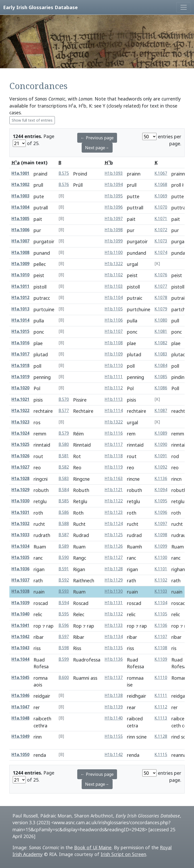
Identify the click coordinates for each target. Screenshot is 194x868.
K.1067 (161, 173)
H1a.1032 (20, 524)
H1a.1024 (20, 433)
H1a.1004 (20, 207)
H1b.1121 (114, 490)
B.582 (64, 467)
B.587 (64, 535)
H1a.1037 (20, 580)
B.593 (64, 591)
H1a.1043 (20, 648)
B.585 (64, 501)
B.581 (64, 456)
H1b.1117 (114, 444)
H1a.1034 (20, 546)
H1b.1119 (114, 467)
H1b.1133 (114, 625)
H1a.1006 (20, 230)
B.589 (64, 546)
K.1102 (161, 580)
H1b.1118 (114, 456)
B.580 (64, 444)
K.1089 (161, 433)
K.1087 (161, 411)
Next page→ (97, 148)
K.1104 (161, 603)
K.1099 (161, 546)
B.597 (64, 637)
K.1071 (161, 219)
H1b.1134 (114, 637)
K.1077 (161, 286)
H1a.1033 (20, 535)
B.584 (64, 490)
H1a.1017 (20, 354)
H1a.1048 (20, 718)
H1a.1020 (20, 388)
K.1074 (161, 252)
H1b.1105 (114, 309)
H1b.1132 (114, 614)
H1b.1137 (114, 677)
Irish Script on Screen (123, 854)
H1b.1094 (114, 185)
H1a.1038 (20, 591)
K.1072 (161, 230)
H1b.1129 (114, 580)
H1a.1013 (20, 309)
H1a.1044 (20, 659)
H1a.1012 (20, 298)
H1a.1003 (20, 196)
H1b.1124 (114, 524)
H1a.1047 (20, 707)
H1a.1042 (20, 637)
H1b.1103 (114, 286)
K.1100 (161, 557)
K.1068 (161, 185)
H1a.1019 (20, 377)
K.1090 (161, 444)
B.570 (64, 399)
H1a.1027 (20, 467)
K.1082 (161, 343)
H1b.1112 (114, 388)
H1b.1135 (114, 648)
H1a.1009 (20, 264)
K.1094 (161, 490)
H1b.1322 (114, 264)
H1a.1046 (20, 695)
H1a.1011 (20, 286)
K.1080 (161, 320)
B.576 (64, 185)
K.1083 (161, 354)
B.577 (64, 411)
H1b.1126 (114, 546)
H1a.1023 (20, 422)
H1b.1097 (114, 219)
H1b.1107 (114, 331)
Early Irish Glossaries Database (40, 7)
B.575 (64, 173)
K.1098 (161, 535)
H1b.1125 (114, 535)
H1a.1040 (20, 614)
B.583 (64, 479)
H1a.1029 (20, 490)
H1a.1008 (20, 252)
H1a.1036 (20, 569)
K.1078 (161, 298)
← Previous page (97, 138)
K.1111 (161, 695)
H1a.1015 (20, 331)
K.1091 (161, 456)
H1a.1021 (20, 399)
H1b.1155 (114, 736)
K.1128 (161, 736)
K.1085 (161, 377)
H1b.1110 (114, 366)
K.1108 (161, 648)
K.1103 (161, 591)
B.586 (64, 512)
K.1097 (161, 524)
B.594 (64, 603)
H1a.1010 (20, 275)
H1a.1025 (20, 444)
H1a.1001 (20, 173)
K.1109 (161, 659)
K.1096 (161, 512)
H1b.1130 (114, 591)
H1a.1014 (20, 320)
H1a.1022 (20, 411)
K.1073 (161, 241)
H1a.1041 (20, 625)
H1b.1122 (114, 501)
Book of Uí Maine (93, 847)
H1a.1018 (20, 366)
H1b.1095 (114, 196)
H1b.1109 (114, 354)
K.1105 (161, 614)
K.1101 (161, 569)
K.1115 (161, 755)
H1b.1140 (114, 718)
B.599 (64, 659)
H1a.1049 (20, 736)
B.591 (64, 569)
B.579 (64, 433)
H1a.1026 (20, 456)
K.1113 (161, 718)
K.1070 (161, 207)
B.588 (64, 524)
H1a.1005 (20, 219)
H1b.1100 (114, 252)
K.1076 (161, 275)
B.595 (64, 614)
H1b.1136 (114, 659)
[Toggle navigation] (184, 7)
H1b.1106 (114, 320)
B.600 (64, 677)
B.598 (64, 648)
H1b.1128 (114, 569)
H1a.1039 (20, 603)
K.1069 (161, 196)
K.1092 (161, 467)
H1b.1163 (114, 479)
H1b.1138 (114, 695)
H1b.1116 (114, 433)
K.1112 (161, 707)
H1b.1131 (114, 603)
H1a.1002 (20, 185)
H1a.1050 (20, 755)
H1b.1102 (114, 275)
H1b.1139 (114, 707)
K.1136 (161, 479)
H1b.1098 (114, 230)
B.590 (64, 557)
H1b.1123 (114, 512)
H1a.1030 (20, 501)
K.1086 (161, 388)
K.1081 (161, 331)
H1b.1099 (114, 241)
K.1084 (161, 366)
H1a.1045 (20, 677)
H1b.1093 (114, 173)
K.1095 (161, 501)
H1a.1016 (20, 343)
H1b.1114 (114, 411)
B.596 (64, 625)
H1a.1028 (20, 479)
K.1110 (161, 677)
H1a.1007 (20, 241)
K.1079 (161, 309)
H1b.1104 (114, 298)
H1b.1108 (114, 343)
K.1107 (161, 637)
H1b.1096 (114, 207)
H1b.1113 (114, 399)
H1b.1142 (114, 755)
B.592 (64, 580)
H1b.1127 (114, 557)
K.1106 (161, 625)
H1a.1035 (20, 557)
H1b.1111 (114, 377)
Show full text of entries (32, 120)
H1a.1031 (20, 512)
